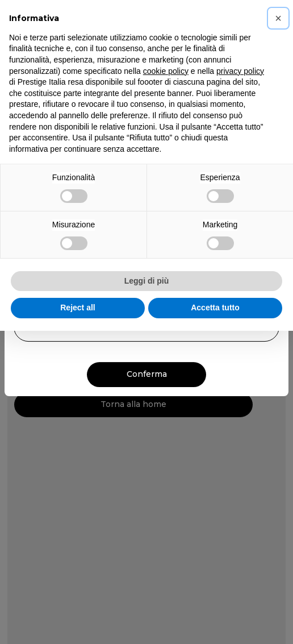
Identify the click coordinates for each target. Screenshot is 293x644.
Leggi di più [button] (147, 281)
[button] (278, 18)
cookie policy (166, 71)
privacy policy (240, 71)
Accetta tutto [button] (215, 308)
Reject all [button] (78, 308)
